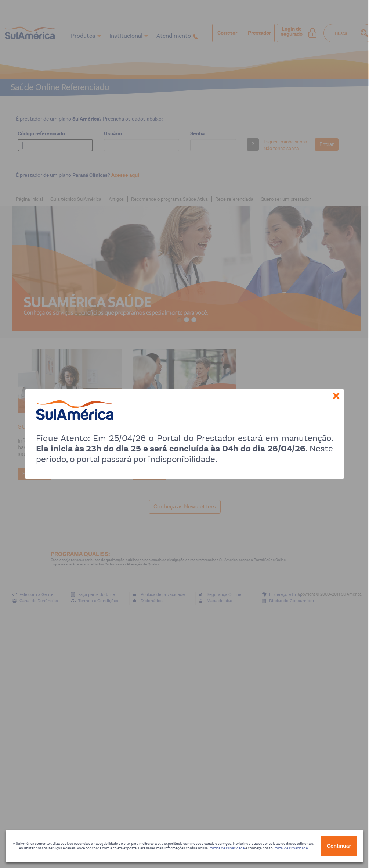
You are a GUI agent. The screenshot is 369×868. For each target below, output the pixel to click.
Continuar (339, 846)
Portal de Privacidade (291, 848)
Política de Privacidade (227, 848)
